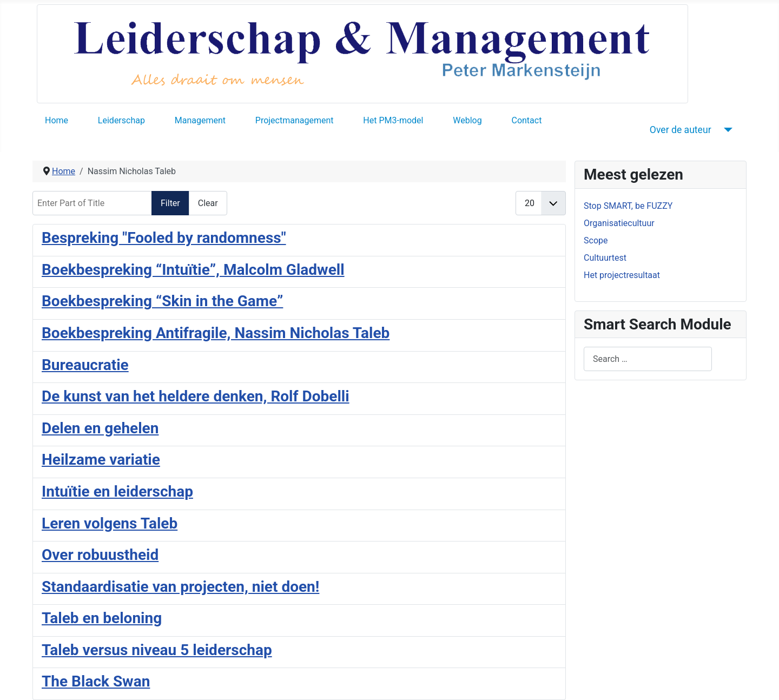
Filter (170, 203)
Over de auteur (681, 130)
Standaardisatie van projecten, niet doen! (180, 587)
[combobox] (648, 359)
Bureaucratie (85, 365)
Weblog (467, 120)
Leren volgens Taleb (110, 523)
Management (200, 120)
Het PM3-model (393, 120)
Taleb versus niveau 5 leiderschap (157, 650)
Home (57, 120)
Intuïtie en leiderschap (117, 491)
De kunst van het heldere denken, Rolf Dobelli (196, 396)
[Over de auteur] (726, 130)
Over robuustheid (100, 555)
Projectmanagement (295, 120)
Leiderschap (121, 120)
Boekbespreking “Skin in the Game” (162, 301)
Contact (526, 120)
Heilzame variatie (101, 460)
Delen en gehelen (100, 428)
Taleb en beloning (102, 618)
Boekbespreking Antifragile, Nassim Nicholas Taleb (216, 333)
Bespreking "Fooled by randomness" (164, 238)
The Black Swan (96, 681)
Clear (208, 203)
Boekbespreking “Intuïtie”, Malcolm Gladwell (193, 270)
